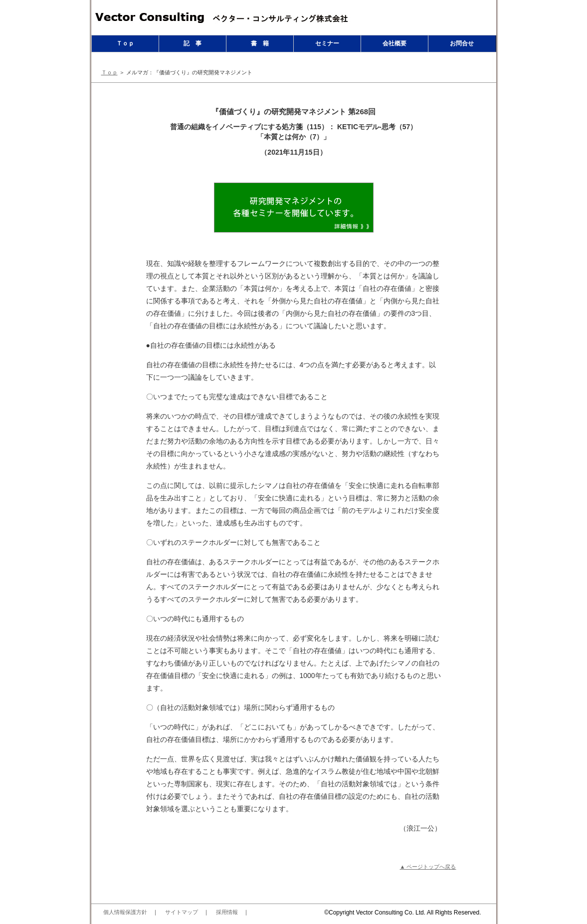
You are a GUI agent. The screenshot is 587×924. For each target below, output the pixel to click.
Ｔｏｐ (125, 43)
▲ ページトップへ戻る (428, 867)
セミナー (327, 43)
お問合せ (462, 43)
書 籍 (260, 43)
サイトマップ (182, 912)
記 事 (193, 43)
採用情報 (227, 912)
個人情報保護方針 (125, 912)
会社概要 (394, 43)
